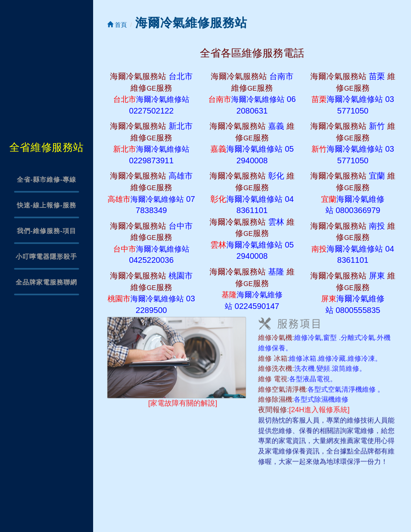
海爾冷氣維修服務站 (191, 23)
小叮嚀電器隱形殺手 (46, 257)
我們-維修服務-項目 (47, 231)
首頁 (117, 25)
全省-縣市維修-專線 (47, 180)
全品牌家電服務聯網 (46, 282)
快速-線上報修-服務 (47, 205)
